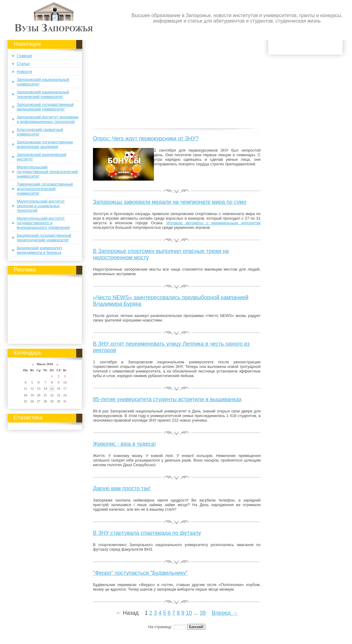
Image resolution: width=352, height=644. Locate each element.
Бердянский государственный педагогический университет (44, 238)
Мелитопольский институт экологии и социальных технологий (41, 206)
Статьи (23, 64)
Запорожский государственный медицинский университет (45, 107)
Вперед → (225, 613)
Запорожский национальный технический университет (43, 94)
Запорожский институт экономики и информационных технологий (48, 119)
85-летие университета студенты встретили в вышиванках (167, 399)
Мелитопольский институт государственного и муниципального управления (43, 223)
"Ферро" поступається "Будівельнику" (140, 573)
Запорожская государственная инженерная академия (45, 144)
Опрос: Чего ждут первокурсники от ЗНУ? (146, 139)
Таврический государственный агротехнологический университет (45, 189)
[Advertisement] (45, 308)
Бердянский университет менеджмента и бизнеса (39, 250)
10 (189, 613)
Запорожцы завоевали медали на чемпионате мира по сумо (170, 202)
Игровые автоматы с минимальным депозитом (213, 223)
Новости (24, 72)
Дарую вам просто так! (122, 488)
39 (203, 613)
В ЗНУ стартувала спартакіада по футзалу (147, 533)
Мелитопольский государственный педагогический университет (47, 172)
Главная (24, 56)
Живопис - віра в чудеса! (124, 444)
